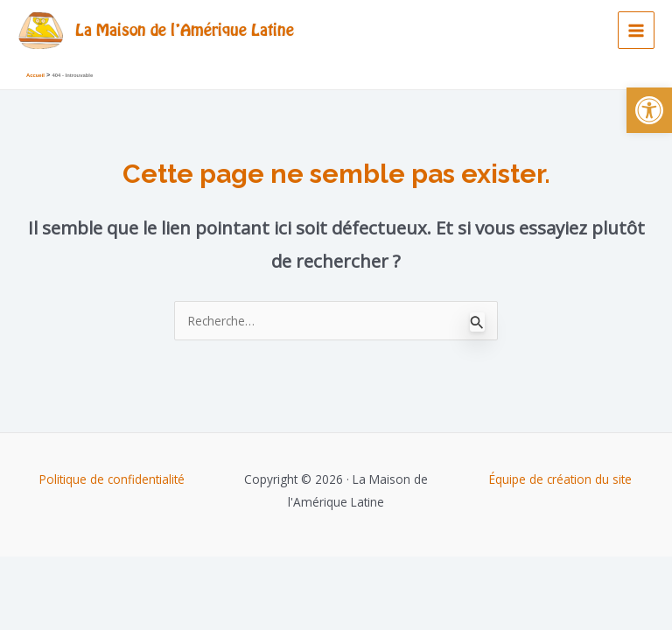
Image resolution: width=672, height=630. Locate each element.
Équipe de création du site (560, 479)
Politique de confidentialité (112, 479)
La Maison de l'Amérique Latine (185, 29)
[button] (649, 110)
